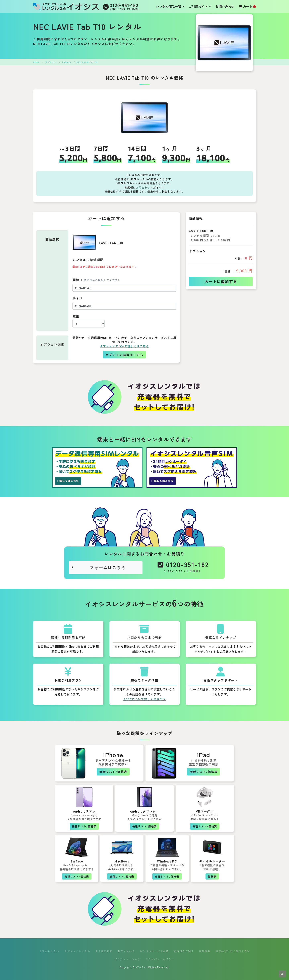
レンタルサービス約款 (154, 951)
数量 (76, 316)
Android (66, 62)
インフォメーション (128, 959)
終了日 (78, 298)
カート (247, 6)
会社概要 (205, 951)
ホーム (37, 62)
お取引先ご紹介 (184, 951)
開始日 (97, 280)
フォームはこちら (98, 568)
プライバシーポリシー (160, 959)
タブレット (51, 62)
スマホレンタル (49, 951)
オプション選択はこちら (124, 355)
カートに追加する (221, 281)
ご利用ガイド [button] (199, 6)
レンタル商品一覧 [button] (169, 6)
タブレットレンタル (77, 951)
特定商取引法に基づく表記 (233, 951)
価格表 (212, 876)
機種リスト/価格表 (113, 772)
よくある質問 (104, 951)
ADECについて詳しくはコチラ (144, 699)
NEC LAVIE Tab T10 (87, 62)
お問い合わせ (225, 6)
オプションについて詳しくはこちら (124, 346)
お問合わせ (143, 187)
